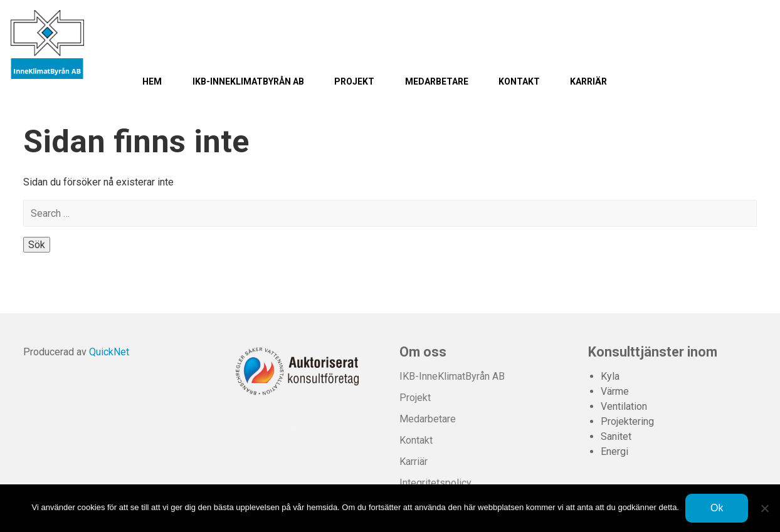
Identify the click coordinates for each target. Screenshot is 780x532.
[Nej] (764, 508)
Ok (717, 508)
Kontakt (519, 81)
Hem (152, 81)
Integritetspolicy (435, 483)
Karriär (588, 81)
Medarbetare (437, 81)
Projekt (354, 81)
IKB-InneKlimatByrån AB (248, 81)
